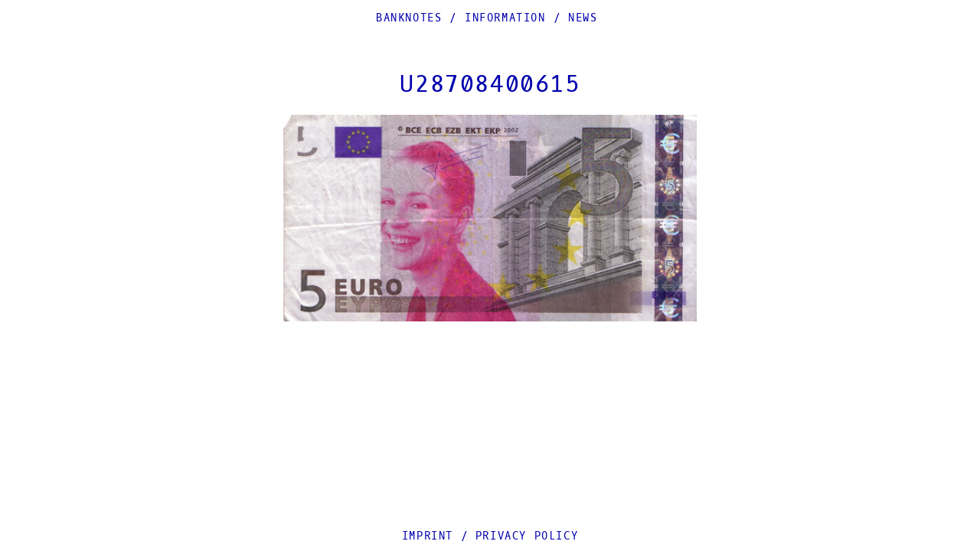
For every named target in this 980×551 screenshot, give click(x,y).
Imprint (428, 536)
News (583, 18)
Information (505, 18)
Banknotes (409, 18)
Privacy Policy (527, 536)
